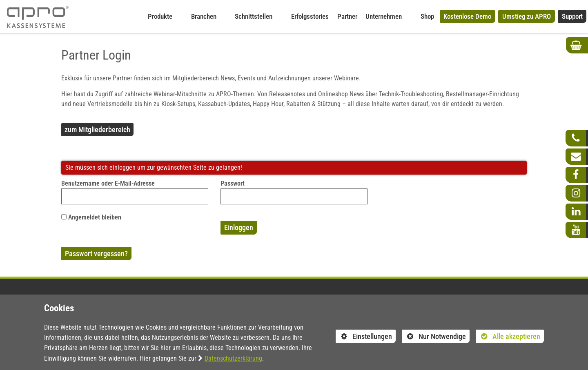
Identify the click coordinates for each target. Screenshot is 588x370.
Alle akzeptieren (508, 336)
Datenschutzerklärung (233, 358)
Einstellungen (364, 337)
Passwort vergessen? (96, 254)
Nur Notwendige (434, 337)
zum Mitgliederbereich (97, 130)
